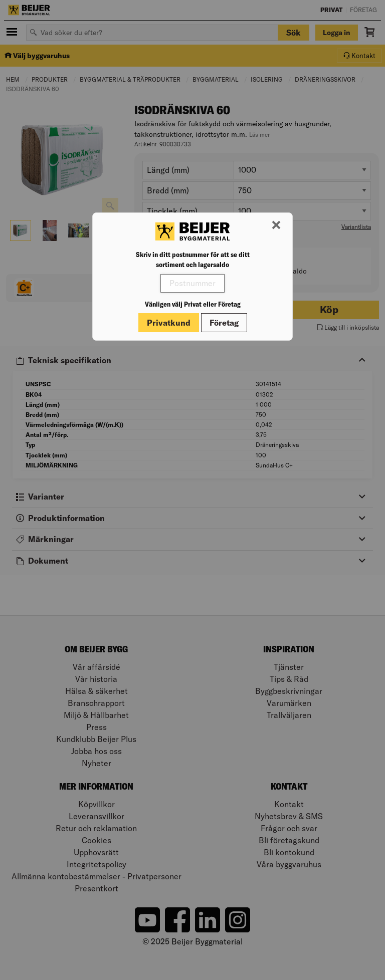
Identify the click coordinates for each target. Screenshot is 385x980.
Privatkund (169, 323)
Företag (224, 323)
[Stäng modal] (276, 225)
